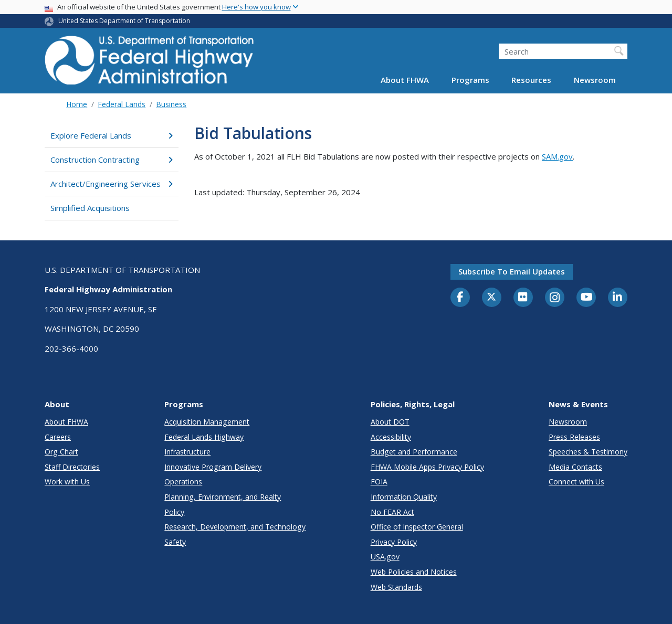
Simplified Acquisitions (90, 208)
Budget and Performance (414, 452)
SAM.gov (557, 156)
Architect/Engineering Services (112, 184)
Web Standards (396, 587)
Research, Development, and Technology (235, 527)
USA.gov (385, 557)
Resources (531, 80)
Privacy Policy (394, 542)
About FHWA (405, 80)
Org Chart (61, 452)
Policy (174, 512)
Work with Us (67, 482)
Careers (58, 437)
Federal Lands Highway (204, 437)
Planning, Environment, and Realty (223, 497)
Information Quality (404, 497)
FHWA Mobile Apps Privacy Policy (427, 467)
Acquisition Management (207, 422)
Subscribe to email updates (512, 271)
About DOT (390, 422)
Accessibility (391, 437)
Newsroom (595, 80)
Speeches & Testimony (588, 452)
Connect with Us (576, 482)
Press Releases (574, 437)
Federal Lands (122, 104)
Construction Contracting (112, 160)
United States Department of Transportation (124, 21)
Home (77, 104)
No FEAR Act (392, 512)
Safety (175, 542)
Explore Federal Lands (112, 135)
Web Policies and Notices (414, 572)
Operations (183, 482)
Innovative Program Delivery (213, 467)
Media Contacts (575, 467)
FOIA (379, 482)
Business (171, 104)
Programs (470, 80)
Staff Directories (72, 467)
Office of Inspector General (417, 527)
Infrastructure (187, 452)
